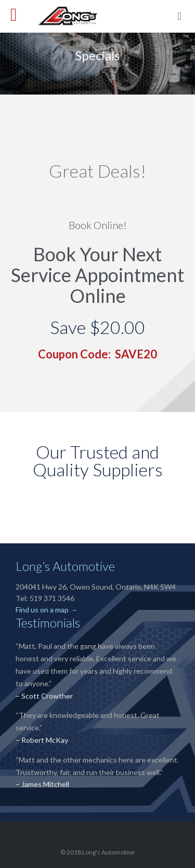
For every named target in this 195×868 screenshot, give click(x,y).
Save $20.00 (97, 327)
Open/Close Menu (19, 16)
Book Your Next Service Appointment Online (97, 275)
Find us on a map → (47, 610)
